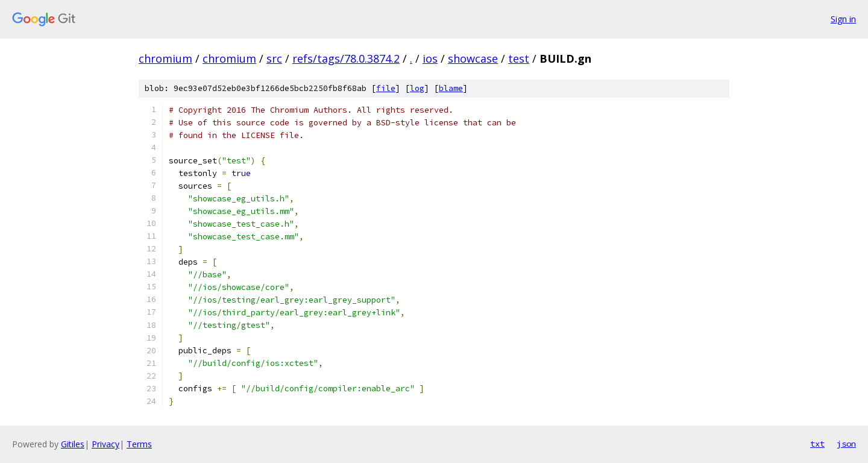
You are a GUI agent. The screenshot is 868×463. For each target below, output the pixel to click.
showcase (473, 58)
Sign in (843, 19)
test (519, 58)
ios (430, 58)
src (274, 58)
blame (451, 88)
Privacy (105, 444)
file (386, 88)
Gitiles (73, 444)
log (417, 88)
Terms (139, 444)
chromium (165, 58)
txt (817, 444)
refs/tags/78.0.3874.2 (346, 58)
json (846, 444)
